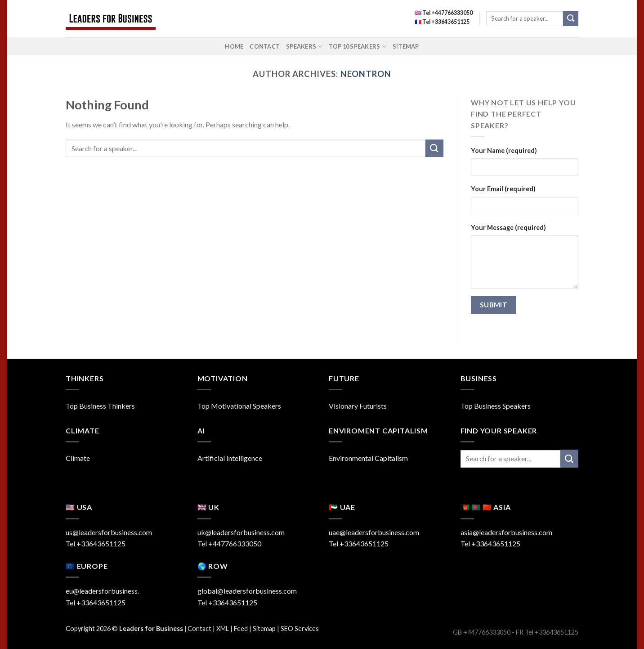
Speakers (304, 47)
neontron (366, 74)
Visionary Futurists (358, 406)
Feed (241, 629)
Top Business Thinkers (100, 406)
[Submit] (571, 19)
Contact (265, 46)
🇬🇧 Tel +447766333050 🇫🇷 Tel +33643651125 (444, 17)
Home (234, 46)
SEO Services (300, 629)
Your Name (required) (504, 151)
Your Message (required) (508, 228)
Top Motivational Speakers (239, 406)
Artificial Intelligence (230, 458)
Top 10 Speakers (358, 47)
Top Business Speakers (496, 406)
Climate (78, 458)
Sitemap (406, 46)
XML (223, 629)
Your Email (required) (503, 189)
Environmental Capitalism (368, 458)
